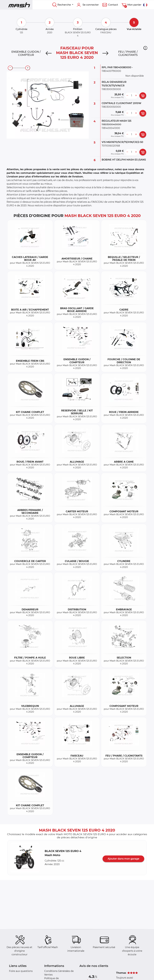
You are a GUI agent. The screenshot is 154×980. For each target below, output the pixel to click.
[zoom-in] (28, 68)
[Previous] (49, 53)
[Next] (105, 53)
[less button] (127, 96)
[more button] (136, 96)
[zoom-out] (10, 68)
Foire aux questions (21, 971)
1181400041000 (111, 128)
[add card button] (143, 96)
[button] (145, 48)
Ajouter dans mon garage (123, 859)
